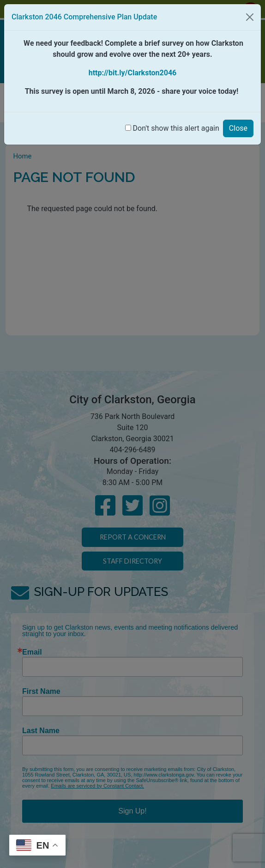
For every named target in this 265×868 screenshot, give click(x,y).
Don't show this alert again (176, 128)
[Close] (250, 17)
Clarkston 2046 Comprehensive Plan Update (84, 17)
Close (238, 128)
